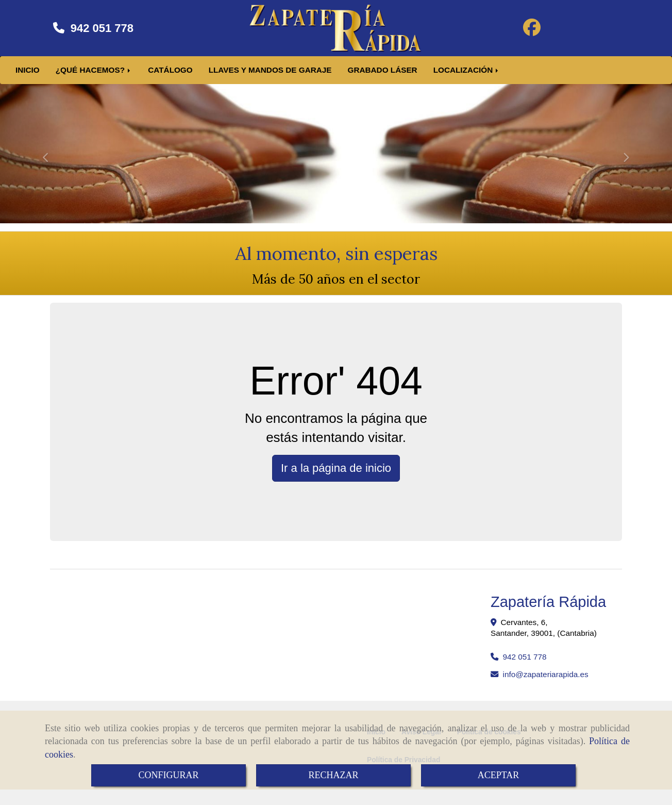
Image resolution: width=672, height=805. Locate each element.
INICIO (28, 75)
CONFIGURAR (168, 775)
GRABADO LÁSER (383, 75)
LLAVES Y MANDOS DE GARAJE (270, 75)
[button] (51, 158)
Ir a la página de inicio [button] (336, 473)
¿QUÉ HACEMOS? (94, 75)
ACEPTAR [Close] (499, 775)
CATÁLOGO (170, 75)
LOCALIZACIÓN (467, 75)
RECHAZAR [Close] (333, 775)
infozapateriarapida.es (546, 679)
